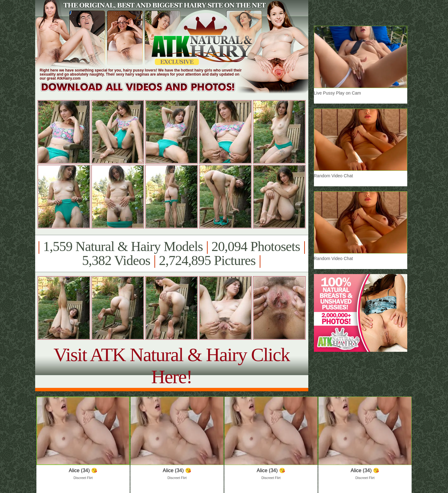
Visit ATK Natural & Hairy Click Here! (172, 366)
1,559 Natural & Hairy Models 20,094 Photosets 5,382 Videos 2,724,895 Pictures (172, 253)
